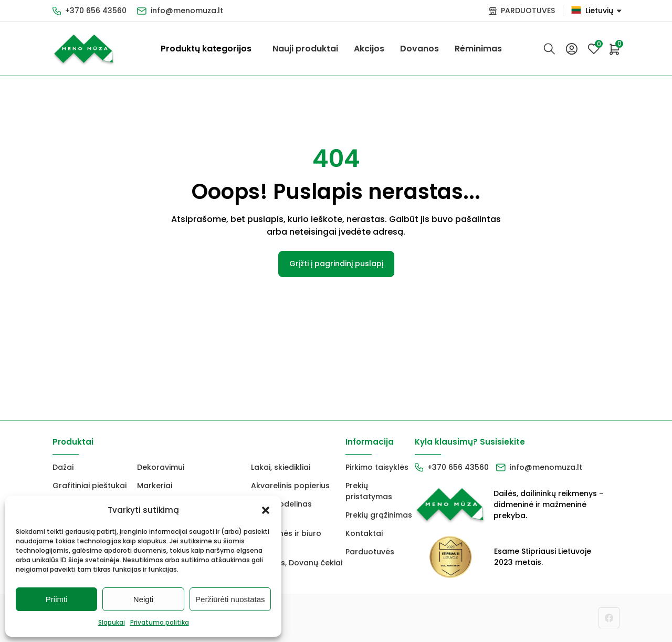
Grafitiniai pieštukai (90, 486)
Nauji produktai (305, 49)
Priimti (57, 599)
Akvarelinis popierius (290, 486)
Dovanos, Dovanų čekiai (297, 563)
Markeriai (155, 486)
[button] (266, 510)
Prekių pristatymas (369, 491)
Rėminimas (478, 49)
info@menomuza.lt (187, 10)
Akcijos (369, 49)
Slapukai (112, 622)
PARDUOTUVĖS (528, 10)
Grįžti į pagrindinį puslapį (336, 264)
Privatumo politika (160, 622)
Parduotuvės (370, 552)
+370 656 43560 (96, 10)
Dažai (63, 467)
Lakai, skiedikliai (281, 467)
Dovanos (419, 49)
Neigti (143, 599)
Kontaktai (364, 533)
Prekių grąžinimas (379, 515)
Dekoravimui (161, 467)
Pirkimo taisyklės (377, 467)
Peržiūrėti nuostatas (230, 599)
